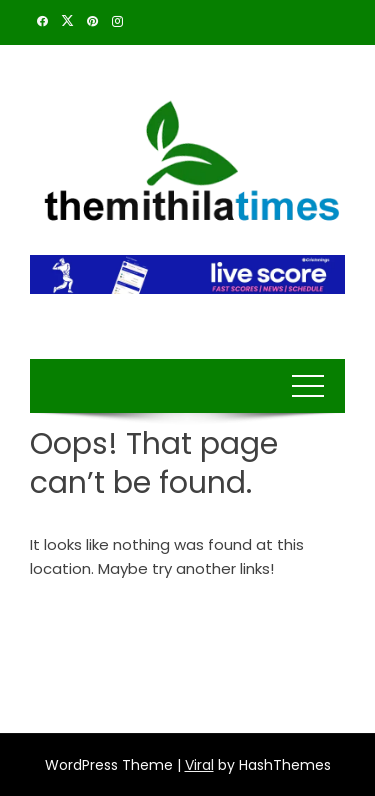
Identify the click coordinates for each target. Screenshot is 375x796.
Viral (199, 765)
